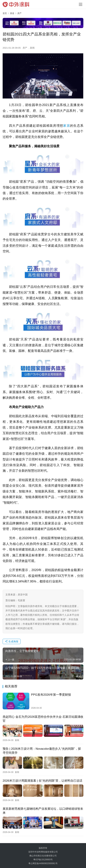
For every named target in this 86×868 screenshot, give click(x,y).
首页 (5, 13)
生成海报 (12, 641)
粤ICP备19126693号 (43, 859)
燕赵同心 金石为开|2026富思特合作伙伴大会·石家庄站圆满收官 (43, 719)
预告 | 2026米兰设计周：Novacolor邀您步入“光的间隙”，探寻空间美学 (42, 751)
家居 (67, 126)
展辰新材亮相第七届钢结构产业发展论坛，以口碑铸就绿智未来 (43, 810)
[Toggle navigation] (81, 4)
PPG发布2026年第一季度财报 (51, 695)
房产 (25, 48)
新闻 (32, 48)
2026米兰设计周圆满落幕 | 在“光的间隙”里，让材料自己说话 (42, 780)
